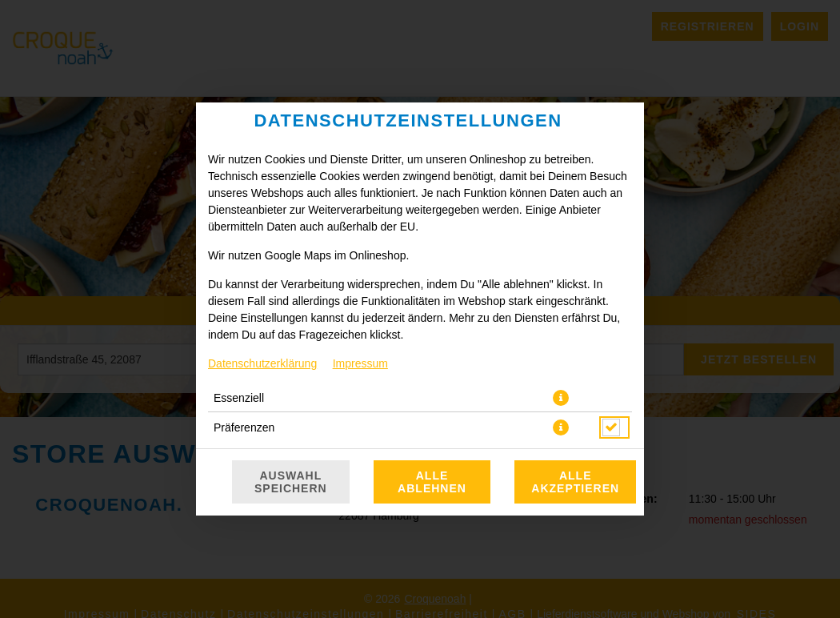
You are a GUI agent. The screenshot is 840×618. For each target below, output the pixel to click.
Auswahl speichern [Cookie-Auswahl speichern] (291, 482)
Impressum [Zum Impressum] (360, 363)
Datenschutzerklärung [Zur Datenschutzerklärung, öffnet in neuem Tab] (262, 363)
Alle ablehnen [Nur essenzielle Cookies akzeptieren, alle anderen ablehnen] (432, 482)
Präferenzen (244, 427)
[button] (561, 398)
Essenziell (239, 398)
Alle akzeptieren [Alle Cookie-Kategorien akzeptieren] (575, 482)
